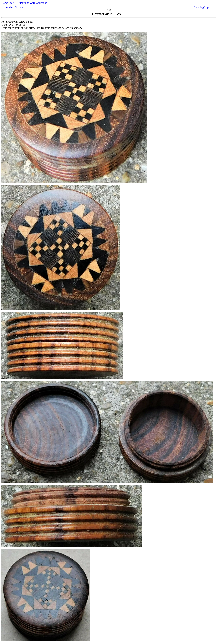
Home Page (8, 3)
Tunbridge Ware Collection (33, 3)
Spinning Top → (203, 7)
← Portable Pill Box (12, 7)
